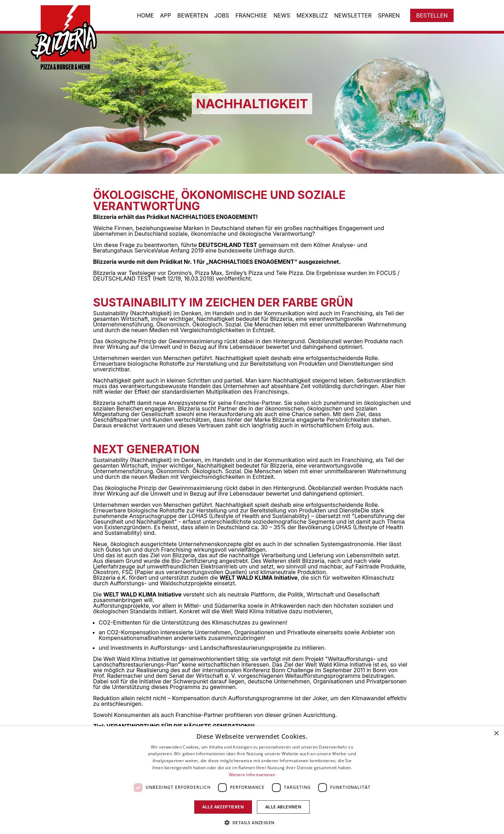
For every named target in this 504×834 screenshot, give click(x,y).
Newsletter (353, 15)
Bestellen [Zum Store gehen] (432, 15)
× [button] (496, 734)
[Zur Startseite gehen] (69, 37)
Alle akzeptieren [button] (223, 807)
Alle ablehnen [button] (283, 807)
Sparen (389, 15)
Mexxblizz (312, 15)
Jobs (222, 15)
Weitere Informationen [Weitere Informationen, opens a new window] (252, 775)
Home (145, 15)
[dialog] (252, 780)
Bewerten (193, 15)
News (282, 15)
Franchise (251, 15)
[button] (252, 822)
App (165, 15)
